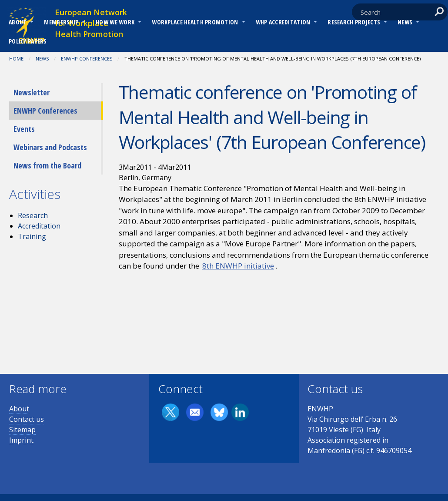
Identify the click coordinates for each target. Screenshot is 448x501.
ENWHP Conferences (87, 59)
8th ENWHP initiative (238, 266)
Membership (61, 22)
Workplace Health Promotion (195, 22)
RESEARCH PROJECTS (354, 22)
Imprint (21, 440)
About (18, 22)
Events (24, 129)
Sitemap (22, 430)
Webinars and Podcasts (50, 147)
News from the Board (47, 165)
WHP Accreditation (283, 22)
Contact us (27, 419)
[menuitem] (18, 23)
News (405, 22)
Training (32, 236)
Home (16, 59)
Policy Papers (28, 41)
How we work (115, 22)
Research (33, 215)
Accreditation (39, 226)
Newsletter (32, 92)
